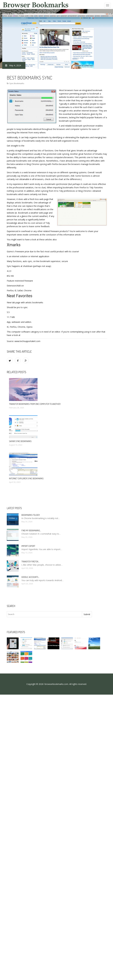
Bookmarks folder (31, 515)
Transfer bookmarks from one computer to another (35, 404)
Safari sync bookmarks (20, 441)
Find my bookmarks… (31, 530)
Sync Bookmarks (17, 83)
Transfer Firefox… (30, 562)
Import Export (28, 546)
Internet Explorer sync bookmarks (26, 478)
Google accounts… (30, 577)
